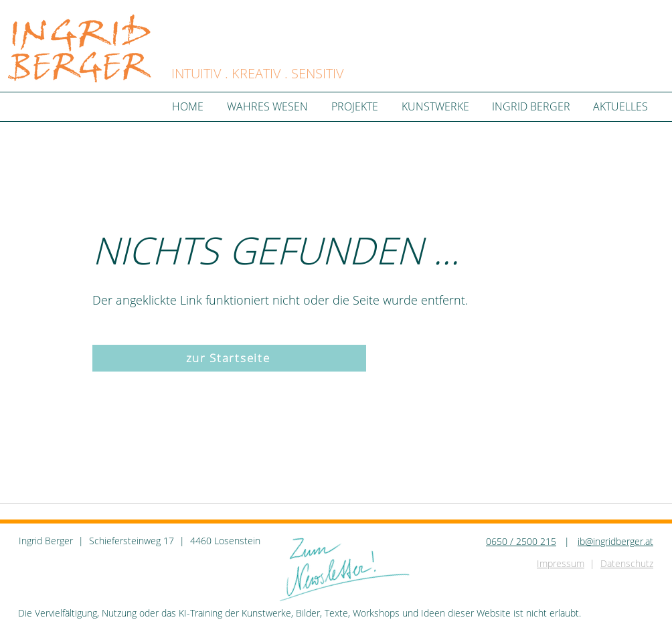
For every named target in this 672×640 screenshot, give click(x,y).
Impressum (561, 563)
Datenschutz (627, 563)
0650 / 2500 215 (521, 541)
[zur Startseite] (229, 358)
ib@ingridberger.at (615, 541)
